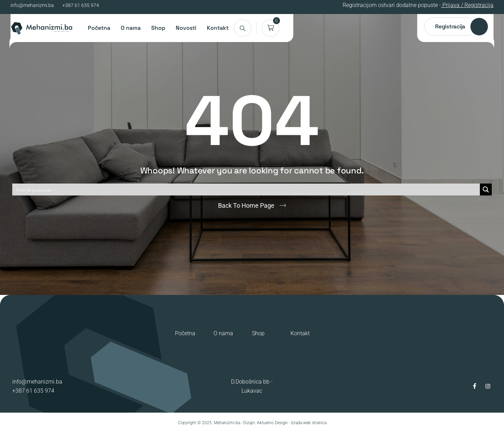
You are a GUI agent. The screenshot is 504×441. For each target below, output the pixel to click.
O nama (131, 28)
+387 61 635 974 (81, 5)
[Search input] (246, 190)
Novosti (186, 28)
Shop (158, 28)
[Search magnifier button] (486, 190)
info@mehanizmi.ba (32, 5)
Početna (99, 28)
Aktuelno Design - (273, 423)
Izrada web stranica (309, 423)
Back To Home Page (246, 205)
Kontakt (218, 28)
